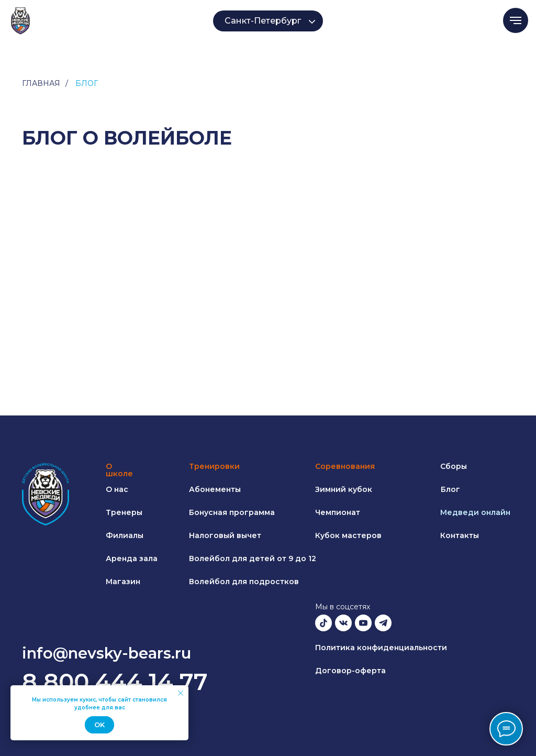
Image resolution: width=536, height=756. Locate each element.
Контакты (460, 535)
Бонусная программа (232, 512)
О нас (117, 489)
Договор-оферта (350, 671)
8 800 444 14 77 (115, 682)
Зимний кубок (344, 489)
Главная (41, 83)
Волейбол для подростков (244, 582)
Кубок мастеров (348, 535)
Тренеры (124, 512)
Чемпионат (338, 512)
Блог (450, 489)
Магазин (123, 582)
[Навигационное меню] (516, 20)
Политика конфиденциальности (381, 648)
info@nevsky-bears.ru (107, 653)
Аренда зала (132, 558)
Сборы (454, 466)
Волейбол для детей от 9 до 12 (253, 558)
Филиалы (125, 535)
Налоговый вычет (225, 535)
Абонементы (215, 489)
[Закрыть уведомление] (181, 693)
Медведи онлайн (475, 512)
